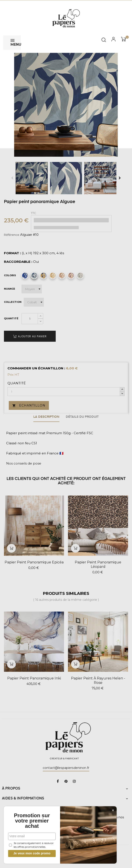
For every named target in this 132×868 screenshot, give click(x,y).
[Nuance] (32, 289)
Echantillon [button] (29, 405)
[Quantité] (30, 319)
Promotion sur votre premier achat (33, 821)
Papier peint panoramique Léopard (98, 564)
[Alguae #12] (53, 276)
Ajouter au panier (30, 336)
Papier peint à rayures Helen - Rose (98, 680)
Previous (12, 178)
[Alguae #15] (80, 276)
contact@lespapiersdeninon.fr (66, 767)
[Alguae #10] (34, 276)
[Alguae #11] (43, 276)
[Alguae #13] (62, 276)
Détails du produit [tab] (83, 417)
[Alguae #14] (71, 276)
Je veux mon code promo (33, 853)
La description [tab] (46, 417)
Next (120, 178)
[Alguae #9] (25, 276)
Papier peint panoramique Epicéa (34, 562)
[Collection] (34, 302)
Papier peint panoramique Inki (34, 677)
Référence (12, 235)
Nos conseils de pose (24, 463)
